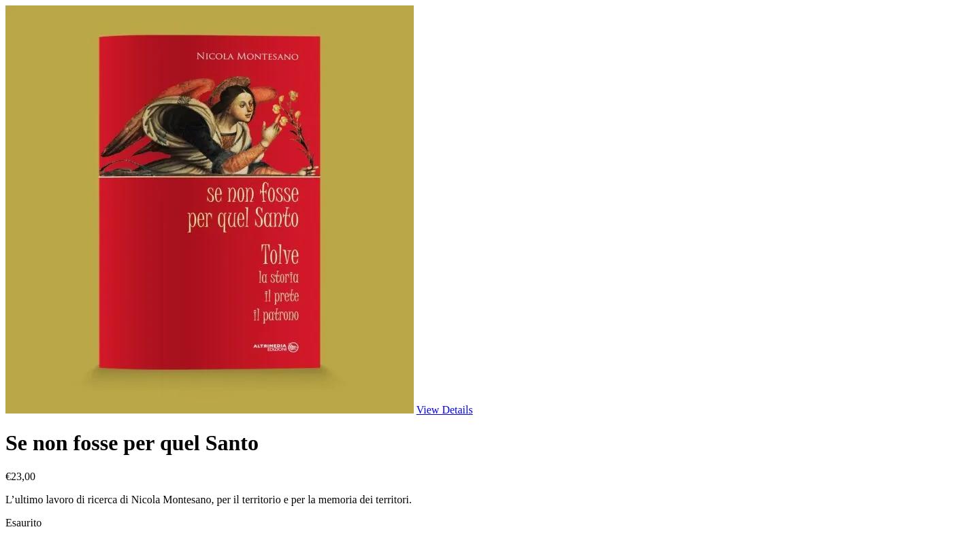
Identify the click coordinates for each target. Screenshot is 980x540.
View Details (445, 410)
